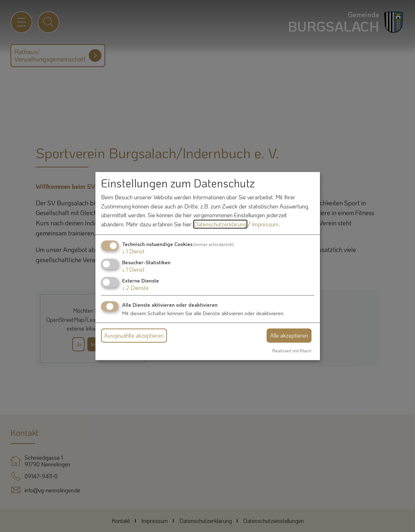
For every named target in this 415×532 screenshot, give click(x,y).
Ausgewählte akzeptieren (134, 335)
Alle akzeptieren (289, 335)
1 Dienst (133, 251)
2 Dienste (135, 288)
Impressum (265, 224)
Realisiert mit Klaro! (292, 351)
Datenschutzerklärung (220, 224)
